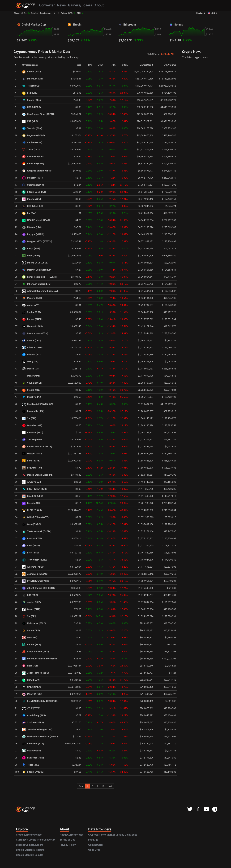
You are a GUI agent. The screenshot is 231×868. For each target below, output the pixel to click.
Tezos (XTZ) (31, 765)
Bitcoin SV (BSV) (33, 772)
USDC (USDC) (32, 107)
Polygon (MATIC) (33, 234)
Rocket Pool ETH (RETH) (37, 447)
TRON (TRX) (31, 150)
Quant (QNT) (31, 609)
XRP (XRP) (30, 121)
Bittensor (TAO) (33, 432)
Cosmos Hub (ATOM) (35, 333)
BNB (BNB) (30, 93)
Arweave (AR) (32, 482)
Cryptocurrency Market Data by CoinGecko (113, 835)
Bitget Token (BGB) (34, 489)
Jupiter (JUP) (32, 602)
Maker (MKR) (31, 376)
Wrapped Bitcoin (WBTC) (37, 171)
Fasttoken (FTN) (33, 758)
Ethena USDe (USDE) (35, 263)
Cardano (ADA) (32, 142)
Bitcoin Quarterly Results (30, 850)
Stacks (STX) (31, 390)
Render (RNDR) (32, 319)
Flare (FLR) (30, 666)
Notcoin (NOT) (32, 454)
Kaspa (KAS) (31, 248)
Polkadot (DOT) (32, 178)
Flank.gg (93, 840)
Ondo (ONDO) (32, 524)
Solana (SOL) (32, 100)
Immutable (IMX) (33, 411)
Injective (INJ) (32, 397)
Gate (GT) (30, 638)
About (99, 5)
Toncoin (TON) (32, 128)
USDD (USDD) (32, 751)
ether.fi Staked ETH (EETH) (38, 588)
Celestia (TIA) (32, 503)
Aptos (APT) (31, 305)
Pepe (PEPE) (31, 256)
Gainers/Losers (80, 5)
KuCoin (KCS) (32, 645)
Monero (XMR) (32, 298)
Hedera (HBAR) (32, 326)
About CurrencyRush (72, 835)
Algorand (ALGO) (33, 567)
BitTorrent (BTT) (33, 744)
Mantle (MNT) (32, 369)
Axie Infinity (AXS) (34, 715)
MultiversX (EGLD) (34, 623)
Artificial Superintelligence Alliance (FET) (46, 291)
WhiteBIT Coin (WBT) (35, 517)
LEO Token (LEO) (33, 206)
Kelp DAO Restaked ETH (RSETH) (42, 701)
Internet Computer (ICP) (37, 270)
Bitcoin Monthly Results (30, 855)
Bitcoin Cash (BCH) (34, 192)
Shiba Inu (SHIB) (33, 164)
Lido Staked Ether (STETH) (38, 114)
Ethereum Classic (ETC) (37, 284)
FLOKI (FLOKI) (32, 510)
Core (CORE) (31, 630)
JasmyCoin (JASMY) (35, 574)
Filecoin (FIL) (31, 355)
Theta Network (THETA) (37, 531)
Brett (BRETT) (32, 553)
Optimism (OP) (32, 425)
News (61, 5)
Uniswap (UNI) (32, 199)
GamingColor (96, 845)
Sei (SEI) (29, 616)
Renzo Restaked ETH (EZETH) (40, 277)
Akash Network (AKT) (36, 652)
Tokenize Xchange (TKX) (37, 730)
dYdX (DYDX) (31, 708)
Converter (47, 5)
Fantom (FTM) (32, 538)
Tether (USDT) (32, 86)
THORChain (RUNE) (35, 560)
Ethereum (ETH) (33, 79)
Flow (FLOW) (31, 680)
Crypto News (192, 52)
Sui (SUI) (29, 418)
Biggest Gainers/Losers (30, 845)
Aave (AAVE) (31, 546)
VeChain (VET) (32, 383)
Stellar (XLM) (32, 312)
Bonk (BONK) (31, 461)
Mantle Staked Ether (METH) (39, 475)
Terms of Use (67, 840)
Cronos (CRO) (32, 340)
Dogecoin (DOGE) (34, 135)
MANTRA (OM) (32, 694)
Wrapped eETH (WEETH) (37, 241)
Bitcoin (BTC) (32, 72)
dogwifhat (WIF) (33, 468)
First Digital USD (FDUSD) (38, 404)
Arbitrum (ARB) (32, 348)
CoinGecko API (168, 54)
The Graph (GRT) (33, 440)
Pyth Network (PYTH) (36, 581)
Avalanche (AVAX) (34, 157)
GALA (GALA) (32, 687)
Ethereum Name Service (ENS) (40, 659)
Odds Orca (94, 850)
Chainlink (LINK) (33, 185)
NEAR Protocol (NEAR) (36, 220)
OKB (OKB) (30, 362)
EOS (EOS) (30, 595)
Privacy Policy (68, 845)
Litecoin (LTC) (32, 227)
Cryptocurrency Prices (29, 835)
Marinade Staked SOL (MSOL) (40, 737)
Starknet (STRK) (33, 722)
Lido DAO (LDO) (33, 496)
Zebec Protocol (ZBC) (36, 673)
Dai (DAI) (29, 213)
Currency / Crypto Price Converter (35, 840)
